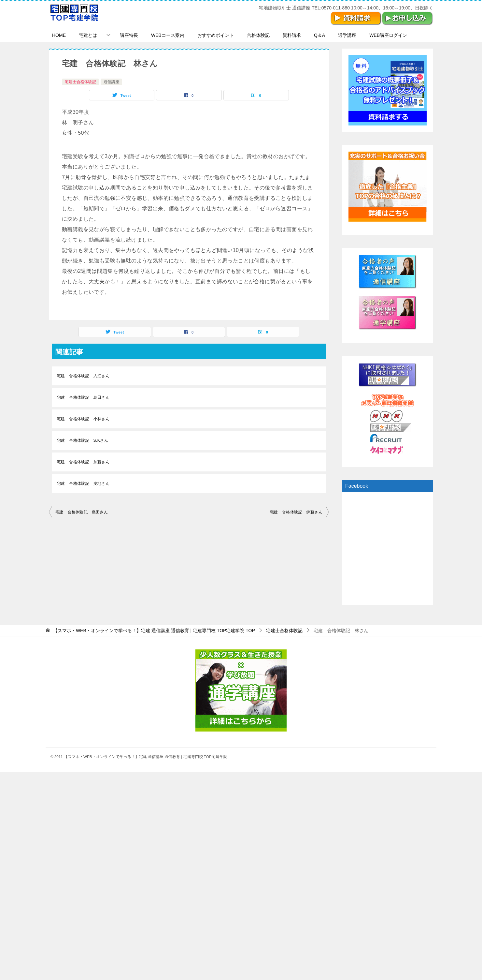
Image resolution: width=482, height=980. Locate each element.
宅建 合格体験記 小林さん (83, 419)
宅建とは (88, 35)
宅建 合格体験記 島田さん (83, 397)
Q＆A (319, 35)
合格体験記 (258, 35)
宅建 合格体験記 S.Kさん (83, 440)
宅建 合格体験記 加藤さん (83, 462)
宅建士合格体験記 (80, 82)
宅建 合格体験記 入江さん (83, 376)
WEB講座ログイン (388, 35)
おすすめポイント (216, 35)
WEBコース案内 (168, 35)
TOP (154, 631)
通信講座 (111, 82)
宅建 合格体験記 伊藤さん (296, 512)
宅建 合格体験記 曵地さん (83, 483)
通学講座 (347, 35)
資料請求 (292, 35)
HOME (59, 35)
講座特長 (129, 35)
